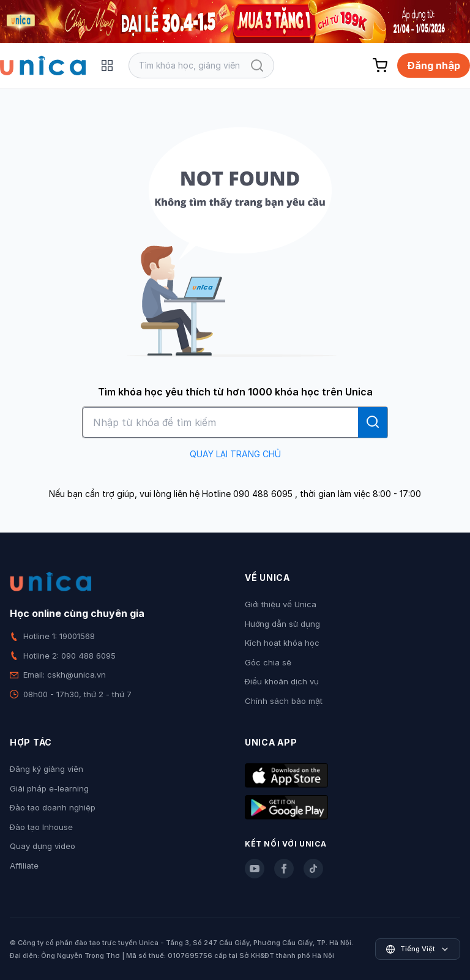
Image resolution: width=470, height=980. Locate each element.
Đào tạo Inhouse (41, 827)
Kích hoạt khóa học (282, 643)
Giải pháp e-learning (49, 788)
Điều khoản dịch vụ (282, 681)
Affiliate (24, 866)
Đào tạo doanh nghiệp (53, 807)
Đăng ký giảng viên (47, 769)
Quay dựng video (43, 846)
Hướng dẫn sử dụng (282, 624)
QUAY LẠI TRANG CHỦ (235, 454)
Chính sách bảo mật (284, 701)
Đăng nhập (434, 65)
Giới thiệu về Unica (281, 604)
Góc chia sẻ (268, 662)
